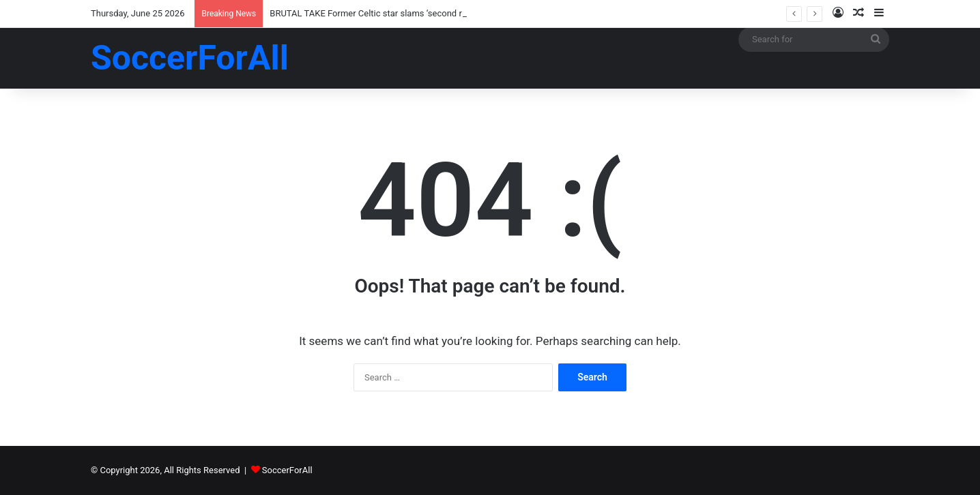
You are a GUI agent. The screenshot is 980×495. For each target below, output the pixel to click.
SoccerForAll (287, 470)
